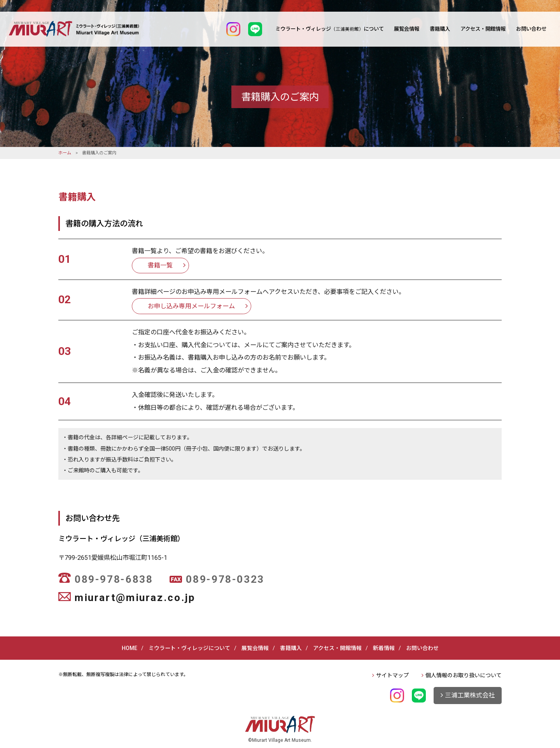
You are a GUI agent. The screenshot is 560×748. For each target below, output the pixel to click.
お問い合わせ (531, 29)
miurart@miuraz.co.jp (135, 598)
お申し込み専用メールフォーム (191, 306)
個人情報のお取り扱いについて (464, 675)
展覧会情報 (407, 29)
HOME (129, 648)
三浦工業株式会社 (470, 695)
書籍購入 (440, 29)
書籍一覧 (160, 265)
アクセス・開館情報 (483, 29)
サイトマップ (392, 675)
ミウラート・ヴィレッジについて (330, 29)
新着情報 (384, 648)
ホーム (65, 153)
